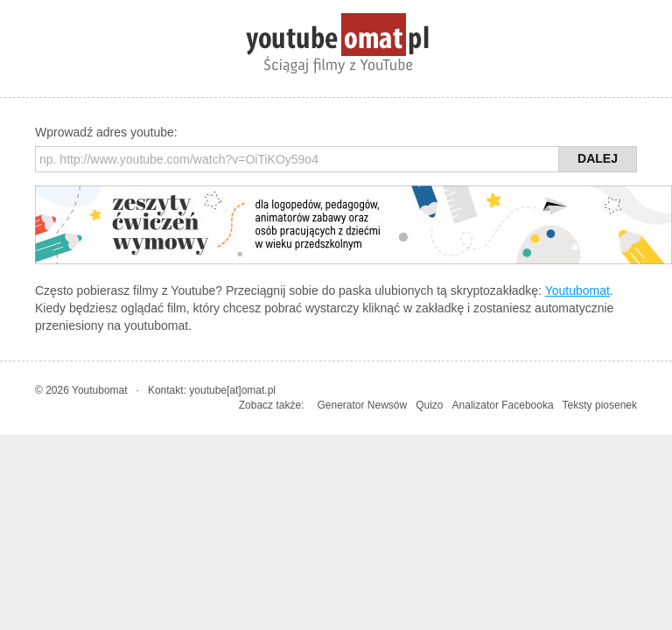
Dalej (598, 158)
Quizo (429, 405)
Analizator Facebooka (503, 405)
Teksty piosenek (600, 405)
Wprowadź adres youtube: (106, 132)
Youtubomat (577, 290)
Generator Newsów (362, 405)
